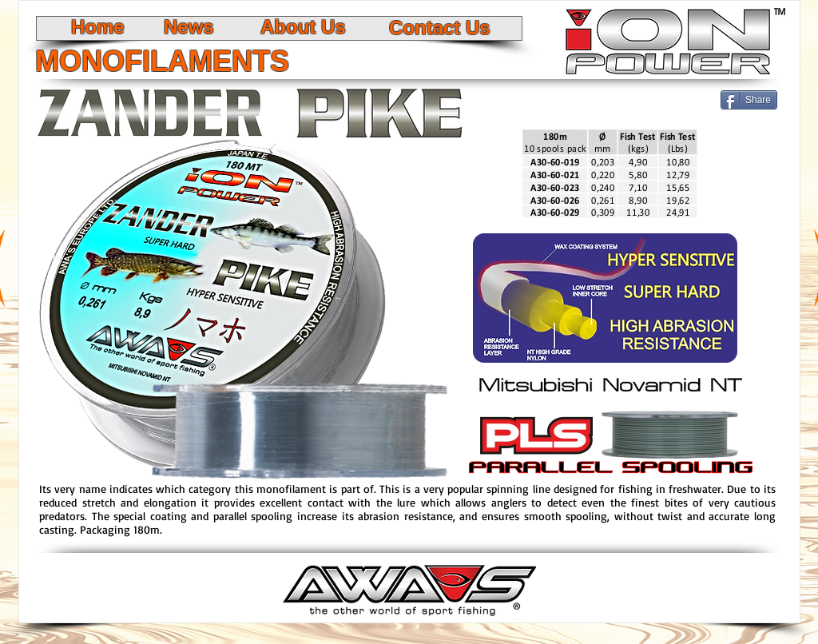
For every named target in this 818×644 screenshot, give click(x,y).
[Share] (749, 100)
